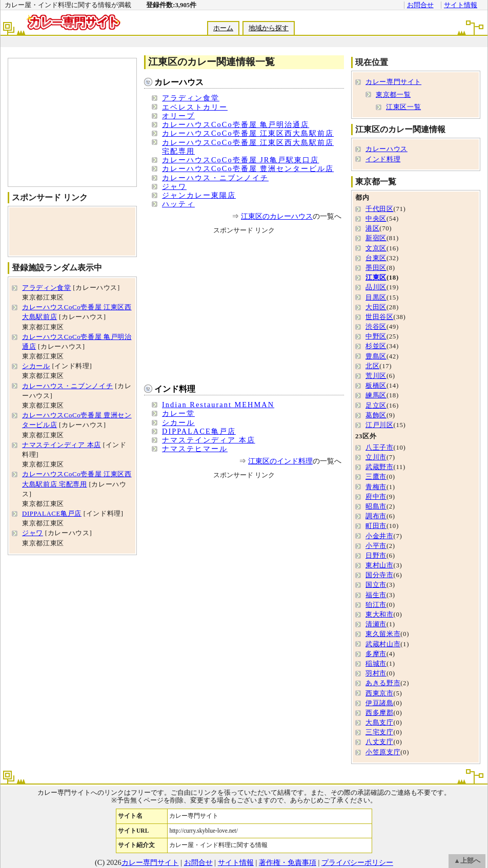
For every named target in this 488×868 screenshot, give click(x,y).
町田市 (376, 526)
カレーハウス (179, 82)
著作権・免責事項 (288, 862)
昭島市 (376, 506)
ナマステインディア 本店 (209, 440)
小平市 (376, 546)
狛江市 (376, 605)
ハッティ (178, 204)
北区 (372, 366)
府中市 (376, 497)
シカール (178, 422)
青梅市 (376, 487)
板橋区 (376, 386)
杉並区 (376, 346)
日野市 (376, 556)
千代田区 (380, 209)
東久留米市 (383, 634)
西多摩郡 (380, 713)
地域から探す (269, 28)
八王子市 (380, 448)
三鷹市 (376, 477)
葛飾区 (376, 415)
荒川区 (376, 376)
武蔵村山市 (383, 644)
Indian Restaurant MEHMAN (218, 405)
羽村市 (376, 673)
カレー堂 (178, 413)
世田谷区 (380, 317)
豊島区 (376, 356)
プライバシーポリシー (357, 862)
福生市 (376, 595)
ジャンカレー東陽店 (199, 195)
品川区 (376, 287)
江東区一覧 (403, 107)
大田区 (376, 307)
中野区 (376, 336)
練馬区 (376, 395)
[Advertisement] (72, 122)
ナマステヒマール (195, 449)
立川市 (376, 457)
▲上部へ (467, 861)
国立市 (376, 585)
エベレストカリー (195, 107)
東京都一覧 (393, 95)
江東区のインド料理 (280, 461)
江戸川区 (380, 425)
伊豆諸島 (380, 703)
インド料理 (175, 389)
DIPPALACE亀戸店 (199, 431)
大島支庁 (380, 723)
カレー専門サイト (393, 82)
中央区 (376, 219)
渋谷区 (376, 327)
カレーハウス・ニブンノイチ (215, 178)
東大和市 (380, 615)
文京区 (376, 248)
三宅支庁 (380, 732)
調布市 (376, 516)
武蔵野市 (380, 467)
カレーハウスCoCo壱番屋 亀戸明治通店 (236, 124)
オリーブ (178, 116)
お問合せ (420, 5)
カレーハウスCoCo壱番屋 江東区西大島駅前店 (248, 133)
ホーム (223, 28)
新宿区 (376, 238)
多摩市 (376, 654)
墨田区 (376, 268)
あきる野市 (383, 683)
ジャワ (174, 186)
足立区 (376, 406)
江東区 (376, 278)
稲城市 (376, 664)
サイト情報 (461, 5)
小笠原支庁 (383, 752)
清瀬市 (376, 624)
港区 (372, 228)
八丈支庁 (380, 742)
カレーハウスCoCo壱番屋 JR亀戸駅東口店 (240, 160)
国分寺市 (380, 575)
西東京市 (380, 693)
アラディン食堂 (191, 98)
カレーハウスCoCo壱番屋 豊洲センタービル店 (248, 168)
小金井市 (380, 536)
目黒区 (376, 298)
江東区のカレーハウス (277, 216)
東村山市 (380, 565)
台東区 (376, 258)
